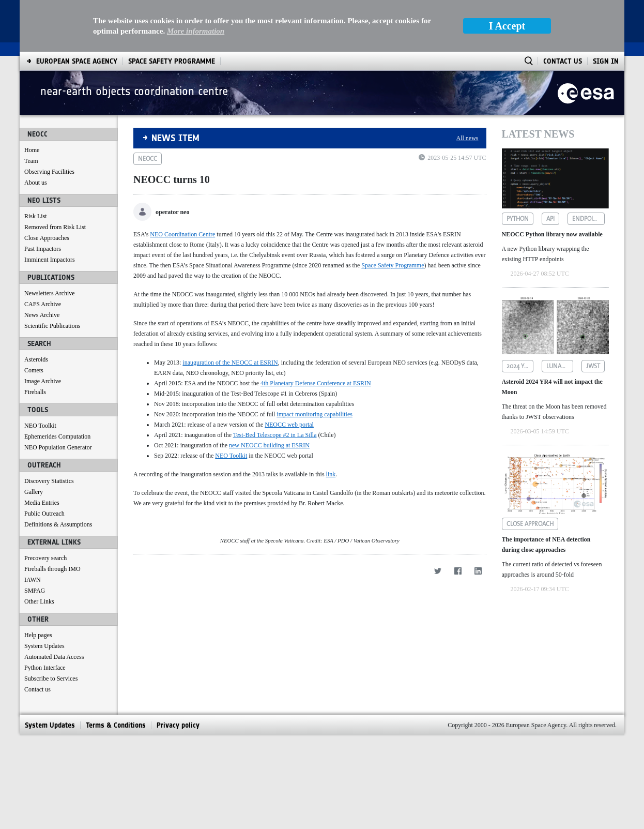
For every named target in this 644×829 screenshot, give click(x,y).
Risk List (36, 216)
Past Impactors (43, 249)
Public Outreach (44, 514)
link (331, 474)
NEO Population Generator (58, 447)
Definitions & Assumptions (58, 524)
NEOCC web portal (289, 425)
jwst (593, 366)
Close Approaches (47, 238)
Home (32, 150)
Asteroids (36, 359)
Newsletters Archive (50, 293)
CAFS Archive (43, 304)
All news (467, 138)
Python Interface (45, 668)
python (518, 219)
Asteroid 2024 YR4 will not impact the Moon (552, 387)
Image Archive (43, 381)
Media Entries (42, 503)
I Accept (507, 26)
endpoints (588, 219)
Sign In (606, 61)
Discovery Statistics (49, 481)
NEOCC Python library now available (552, 234)
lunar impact (560, 366)
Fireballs (35, 392)
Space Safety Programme (393, 265)
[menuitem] (77, 61)
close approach (530, 524)
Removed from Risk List (55, 227)
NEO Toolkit (40, 426)
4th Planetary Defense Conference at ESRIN (316, 383)
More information (196, 31)
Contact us (37, 689)
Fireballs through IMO (52, 569)
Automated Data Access (54, 657)
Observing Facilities (49, 172)
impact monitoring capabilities (315, 414)
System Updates (44, 646)
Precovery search (45, 558)
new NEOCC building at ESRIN (269, 445)
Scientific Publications (52, 326)
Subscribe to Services (51, 679)
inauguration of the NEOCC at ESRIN (230, 363)
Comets (34, 370)
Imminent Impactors (50, 260)
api (550, 219)
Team (31, 161)
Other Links (39, 601)
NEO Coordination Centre (182, 234)
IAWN (33, 580)
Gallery (34, 492)
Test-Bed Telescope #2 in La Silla (275, 435)
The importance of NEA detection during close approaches (546, 545)
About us (36, 183)
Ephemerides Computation (57, 436)
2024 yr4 (519, 366)
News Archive (42, 315)
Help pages (38, 635)
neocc (148, 159)
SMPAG (35, 591)
